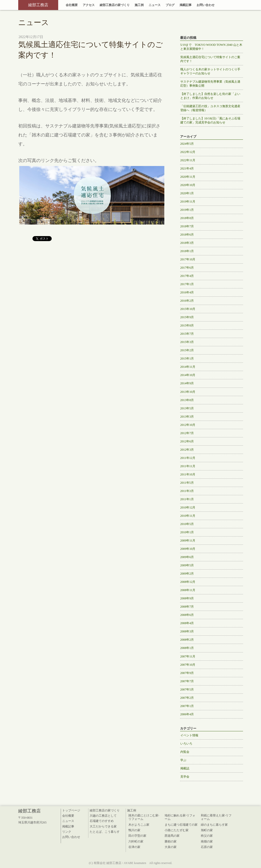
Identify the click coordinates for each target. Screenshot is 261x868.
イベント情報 (189, 735)
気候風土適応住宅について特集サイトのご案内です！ (210, 59)
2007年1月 (187, 706)
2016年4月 (187, 292)
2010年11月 (188, 516)
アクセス (89, 5)
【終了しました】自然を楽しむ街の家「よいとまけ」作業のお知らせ (210, 96)
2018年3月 (187, 243)
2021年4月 (187, 168)
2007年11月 (188, 656)
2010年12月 (188, 507)
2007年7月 (187, 681)
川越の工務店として (103, 816)
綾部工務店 (38, 5)
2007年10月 (188, 665)
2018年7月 (187, 226)
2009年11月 (188, 541)
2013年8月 (187, 400)
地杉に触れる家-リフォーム (180, 817)
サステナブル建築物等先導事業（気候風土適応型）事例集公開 (210, 84)
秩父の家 (207, 836)
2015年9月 (187, 317)
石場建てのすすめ (102, 821)
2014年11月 (188, 367)
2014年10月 (188, 375)
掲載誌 (185, 768)
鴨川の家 (134, 830)
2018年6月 (187, 235)
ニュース (155, 5)
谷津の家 (134, 847)
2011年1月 (187, 499)
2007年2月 (187, 698)
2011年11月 (188, 466)
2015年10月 (188, 309)
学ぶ (183, 760)
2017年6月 (187, 268)
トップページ (71, 810)
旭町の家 (207, 830)
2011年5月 (187, 483)
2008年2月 (187, 640)
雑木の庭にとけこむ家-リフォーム (144, 817)
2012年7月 (187, 433)
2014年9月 (187, 383)
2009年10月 (188, 549)
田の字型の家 (137, 836)
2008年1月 (187, 648)
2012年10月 (188, 425)
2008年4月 (187, 623)
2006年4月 (187, 714)
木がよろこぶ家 (139, 825)
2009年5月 (187, 565)
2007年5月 (187, 689)
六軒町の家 (136, 841)
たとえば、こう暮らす (105, 832)
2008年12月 (188, 582)
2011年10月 (188, 474)
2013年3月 (187, 417)
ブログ (170, 5)
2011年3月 (187, 491)
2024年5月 (187, 144)
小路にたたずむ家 (177, 830)
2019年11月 (188, 202)
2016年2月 (187, 301)
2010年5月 (187, 524)
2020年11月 (188, 177)
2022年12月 (188, 152)
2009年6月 (187, 557)
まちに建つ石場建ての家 (181, 825)
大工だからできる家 (103, 826)
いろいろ (186, 744)
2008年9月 (187, 598)
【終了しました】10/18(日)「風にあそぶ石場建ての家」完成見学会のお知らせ (210, 120)
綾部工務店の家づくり (115, 5)
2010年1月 (187, 532)
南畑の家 (207, 841)
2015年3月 (187, 342)
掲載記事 (186, 5)
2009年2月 (187, 574)
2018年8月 (187, 218)
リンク (67, 832)
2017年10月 (188, 259)
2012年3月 (187, 450)
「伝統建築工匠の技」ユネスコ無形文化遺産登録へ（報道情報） (210, 108)
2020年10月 (188, 185)
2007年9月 (187, 673)
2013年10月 (188, 392)
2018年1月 (187, 251)
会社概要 (72, 5)
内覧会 (185, 752)
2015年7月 (187, 334)
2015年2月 (187, 350)
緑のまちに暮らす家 (214, 825)
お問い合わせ (206, 5)
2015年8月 (187, 325)
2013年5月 (187, 408)
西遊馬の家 (172, 836)
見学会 (185, 777)
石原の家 (207, 847)
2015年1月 (187, 359)
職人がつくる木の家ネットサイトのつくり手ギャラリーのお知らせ (210, 71)
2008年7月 (187, 607)
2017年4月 (187, 276)
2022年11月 (188, 160)
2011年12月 (188, 458)
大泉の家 (171, 847)
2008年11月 (188, 590)
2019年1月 (187, 210)
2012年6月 (187, 441)
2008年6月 (187, 615)
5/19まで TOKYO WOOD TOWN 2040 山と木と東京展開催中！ (211, 47)
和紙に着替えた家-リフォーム (216, 817)
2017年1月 (187, 284)
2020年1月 (187, 193)
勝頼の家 (171, 841)
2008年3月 (187, 631)
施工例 (139, 5)
